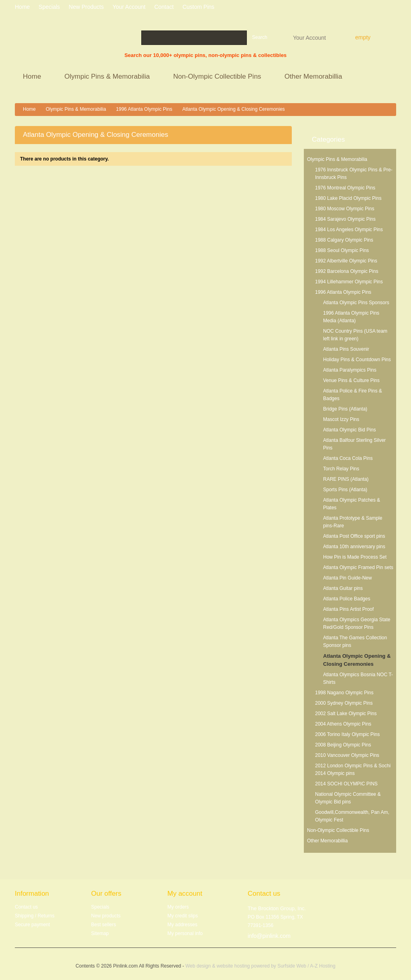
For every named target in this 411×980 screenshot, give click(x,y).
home (22, 7)
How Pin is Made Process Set (355, 557)
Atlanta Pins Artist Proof (348, 609)
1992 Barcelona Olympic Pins (347, 271)
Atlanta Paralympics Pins (350, 370)
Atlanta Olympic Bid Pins (349, 430)
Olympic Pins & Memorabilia (108, 77)
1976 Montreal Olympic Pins (345, 188)
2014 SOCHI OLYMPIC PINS (346, 784)
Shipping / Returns (35, 916)
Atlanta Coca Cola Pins (348, 458)
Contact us (26, 907)
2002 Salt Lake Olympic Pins (346, 714)
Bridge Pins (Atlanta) (345, 409)
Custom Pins (198, 7)
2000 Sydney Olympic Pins (344, 703)
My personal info (185, 933)
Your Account (309, 37)
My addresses (182, 925)
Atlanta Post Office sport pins (354, 536)
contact (164, 7)
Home (33, 77)
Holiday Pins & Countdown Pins (357, 360)
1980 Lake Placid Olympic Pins (348, 198)
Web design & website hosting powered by (231, 966)
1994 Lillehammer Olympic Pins (349, 282)
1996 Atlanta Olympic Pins (144, 109)
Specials (100, 907)
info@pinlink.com (269, 936)
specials (49, 7)
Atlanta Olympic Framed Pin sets (358, 567)
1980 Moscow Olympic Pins (345, 209)
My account (185, 894)
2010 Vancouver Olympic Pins (347, 755)
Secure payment (32, 925)
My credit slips (183, 916)
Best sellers (104, 925)
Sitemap (100, 933)
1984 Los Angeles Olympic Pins (349, 230)
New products (86, 7)
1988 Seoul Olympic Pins (342, 250)
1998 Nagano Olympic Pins (344, 693)
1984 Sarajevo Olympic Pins (345, 219)
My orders (178, 907)
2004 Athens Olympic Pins (343, 724)
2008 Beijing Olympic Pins (343, 745)
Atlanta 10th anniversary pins (354, 547)
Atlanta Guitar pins (343, 588)
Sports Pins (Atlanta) (345, 490)
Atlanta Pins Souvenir (346, 349)
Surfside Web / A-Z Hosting (306, 966)
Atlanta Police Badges (347, 599)
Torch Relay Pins (341, 469)
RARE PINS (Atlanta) (346, 479)
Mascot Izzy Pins (341, 419)
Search (260, 37)
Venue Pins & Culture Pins (351, 380)
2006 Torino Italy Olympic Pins (347, 734)
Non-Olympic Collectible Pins (218, 77)
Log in (393, 8)
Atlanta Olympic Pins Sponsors (356, 303)
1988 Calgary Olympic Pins (344, 240)
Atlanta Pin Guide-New (347, 578)
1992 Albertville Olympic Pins (346, 261)
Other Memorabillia (314, 77)
